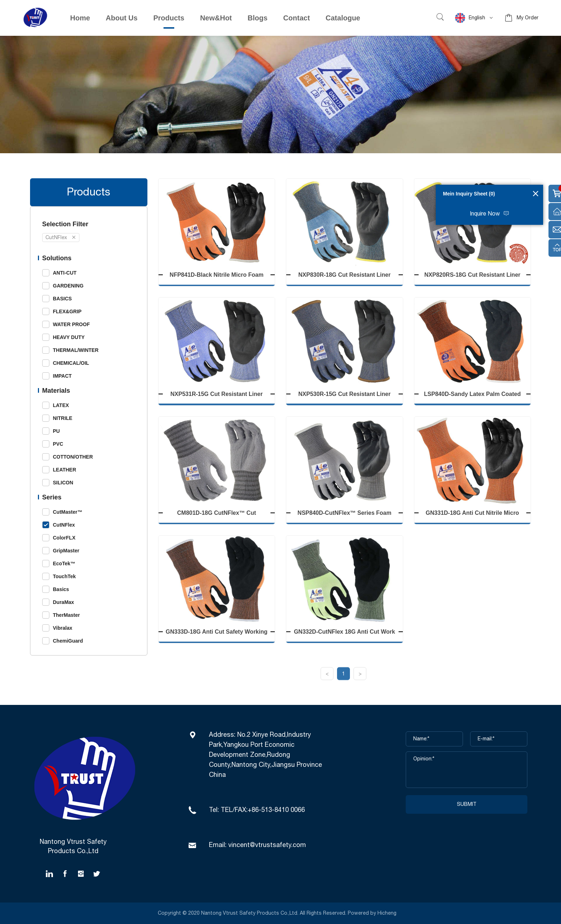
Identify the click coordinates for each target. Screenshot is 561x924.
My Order (528, 18)
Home (80, 18)
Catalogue (343, 18)
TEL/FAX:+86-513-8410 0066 (263, 810)
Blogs (258, 18)
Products (169, 18)
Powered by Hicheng (373, 913)
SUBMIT (467, 804)
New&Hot (216, 18)
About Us (122, 18)
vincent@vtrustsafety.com (267, 845)
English (470, 18)
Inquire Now (485, 214)
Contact (297, 18)
